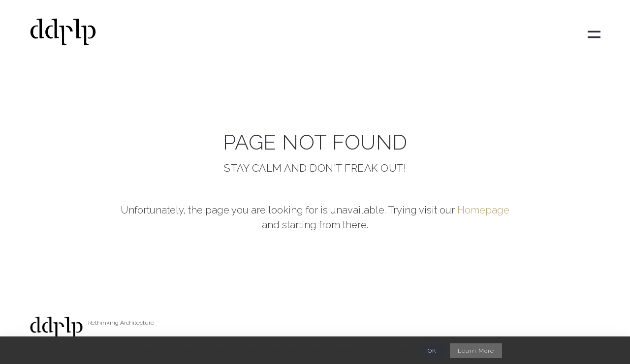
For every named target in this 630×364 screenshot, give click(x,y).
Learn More (476, 351)
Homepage (483, 210)
